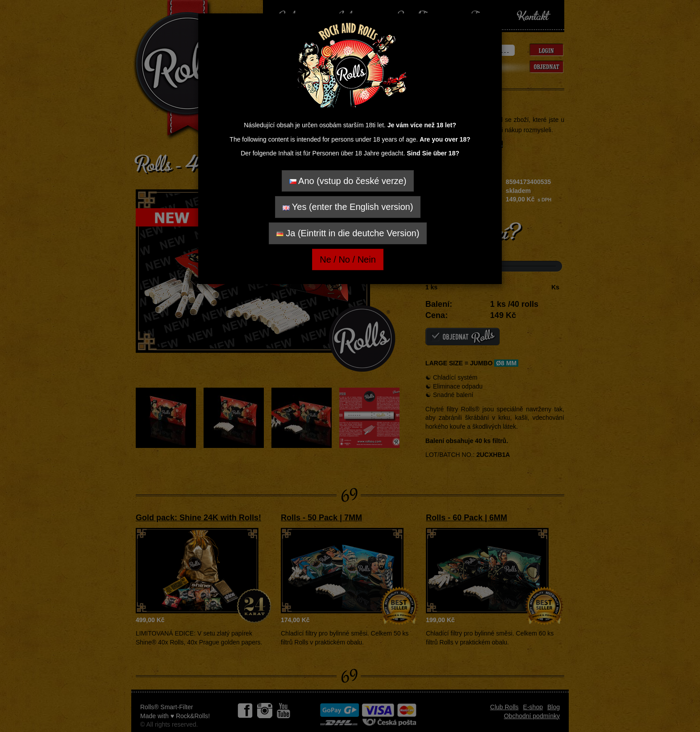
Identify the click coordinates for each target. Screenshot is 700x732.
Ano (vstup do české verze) (348, 181)
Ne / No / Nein (348, 259)
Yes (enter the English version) (348, 207)
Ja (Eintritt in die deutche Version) (348, 233)
